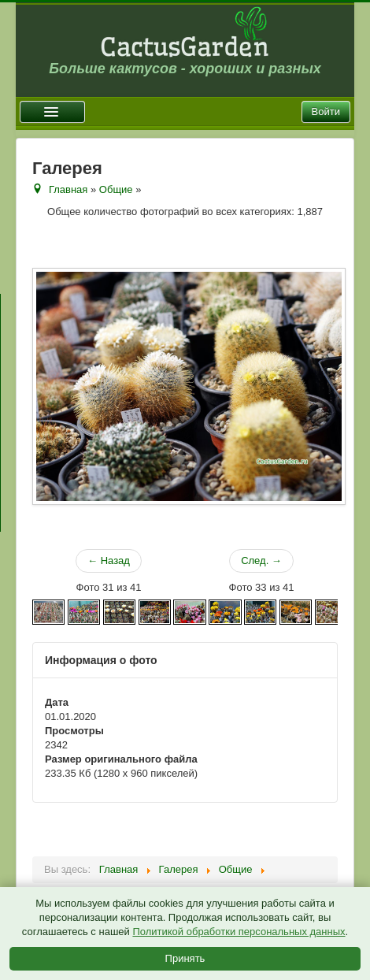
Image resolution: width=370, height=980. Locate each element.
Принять (185, 958)
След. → (261, 561)
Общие (116, 189)
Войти (326, 111)
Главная (68, 189)
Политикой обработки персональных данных (239, 932)
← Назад (109, 561)
